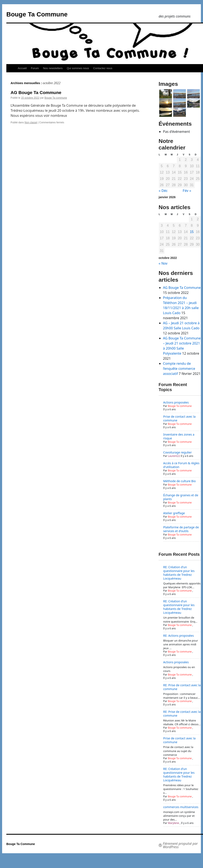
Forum (35, 68)
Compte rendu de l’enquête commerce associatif (179, 369)
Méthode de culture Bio (180, 481)
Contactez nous (103, 68)
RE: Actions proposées (179, 636)
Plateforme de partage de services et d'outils (181, 529)
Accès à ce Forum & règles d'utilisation (181, 465)
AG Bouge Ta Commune (36, 92)
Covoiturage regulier (178, 452)
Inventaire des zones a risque (179, 436)
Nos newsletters (53, 68)
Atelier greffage (174, 513)
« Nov (163, 263)
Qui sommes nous (78, 68)
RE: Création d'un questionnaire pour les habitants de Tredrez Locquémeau (179, 573)
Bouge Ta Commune (37, 14)
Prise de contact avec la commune (179, 418)
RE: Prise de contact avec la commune (182, 687)
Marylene (174, 823)
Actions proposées (176, 402)
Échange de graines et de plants (181, 497)
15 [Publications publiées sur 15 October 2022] (192, 232)
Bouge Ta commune (56, 98)
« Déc (163, 191)
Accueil (22, 68)
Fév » (187, 191)
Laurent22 (174, 456)
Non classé (31, 122)
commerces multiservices (181, 807)
